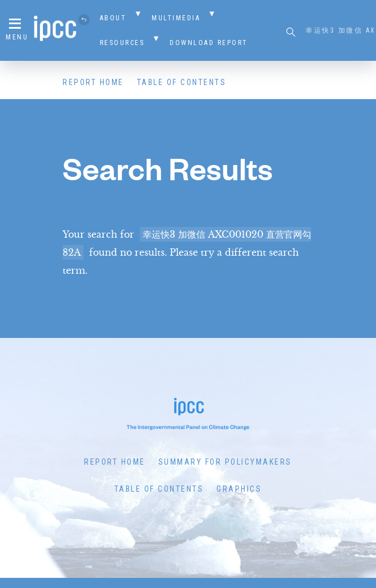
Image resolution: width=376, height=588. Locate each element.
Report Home (93, 82)
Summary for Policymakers (225, 462)
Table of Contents (182, 82)
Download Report (209, 43)
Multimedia (176, 18)
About (113, 18)
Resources (122, 43)
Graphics (239, 489)
